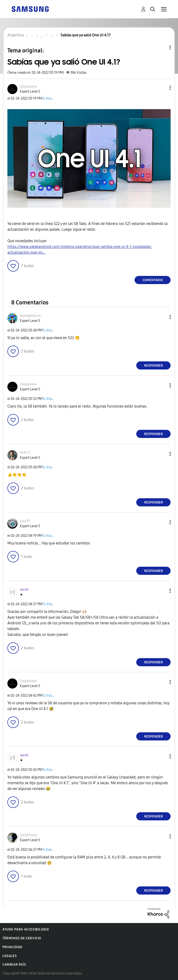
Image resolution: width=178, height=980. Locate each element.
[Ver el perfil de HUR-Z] (25, 453)
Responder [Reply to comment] (154, 366)
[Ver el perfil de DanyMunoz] (29, 835)
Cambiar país (14, 965)
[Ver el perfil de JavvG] (24, 590)
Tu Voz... (48, 98)
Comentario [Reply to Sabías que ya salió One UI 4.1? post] (153, 280)
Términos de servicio (22, 938)
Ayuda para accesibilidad (26, 929)
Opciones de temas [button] (162, 48)
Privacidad (12, 947)
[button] (162, 88)
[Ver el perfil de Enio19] (25, 521)
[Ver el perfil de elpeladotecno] (30, 316)
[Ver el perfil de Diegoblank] (28, 87)
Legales (10, 956)
